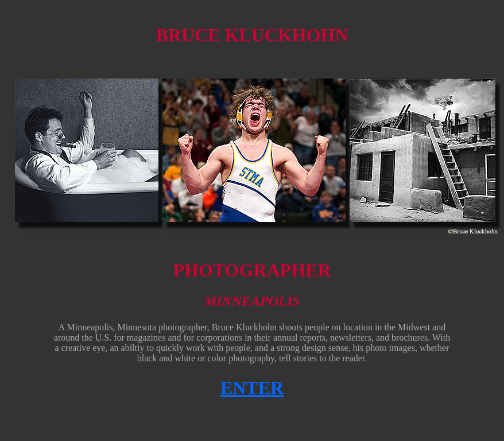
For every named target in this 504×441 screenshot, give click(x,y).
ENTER (252, 388)
